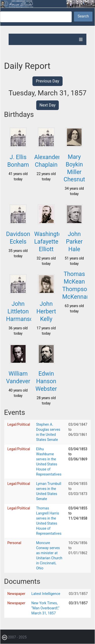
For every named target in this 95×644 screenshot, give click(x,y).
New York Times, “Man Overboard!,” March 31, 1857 (45, 608)
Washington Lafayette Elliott (50, 242)
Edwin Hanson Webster (46, 381)
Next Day (48, 105)
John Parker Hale (74, 242)
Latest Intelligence (46, 594)
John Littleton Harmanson (21, 312)
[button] (18, 146)
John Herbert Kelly (46, 312)
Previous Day (47, 81)
